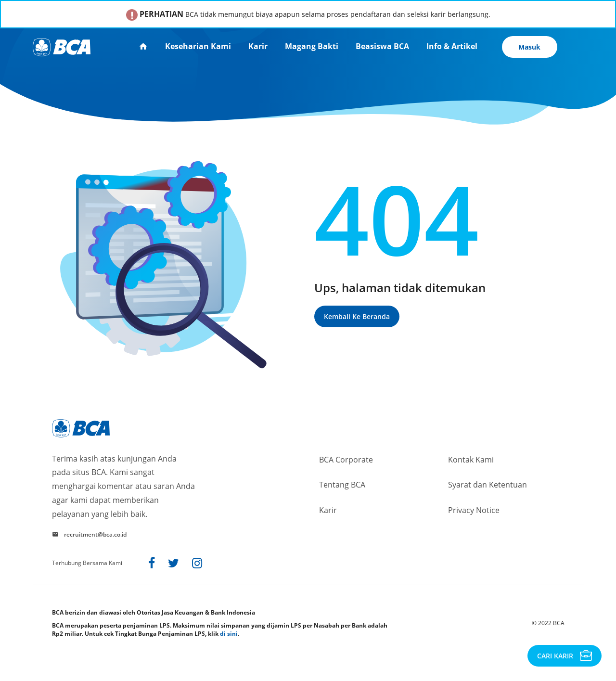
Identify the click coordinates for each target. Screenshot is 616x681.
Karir (258, 46)
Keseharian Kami (198, 46)
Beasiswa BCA (382, 46)
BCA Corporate (346, 460)
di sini (229, 634)
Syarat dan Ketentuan (488, 485)
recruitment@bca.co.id (95, 534)
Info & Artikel (452, 46)
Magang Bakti (312, 46)
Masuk (529, 47)
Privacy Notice (474, 510)
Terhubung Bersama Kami (87, 563)
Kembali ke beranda (357, 316)
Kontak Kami (471, 460)
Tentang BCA (342, 485)
